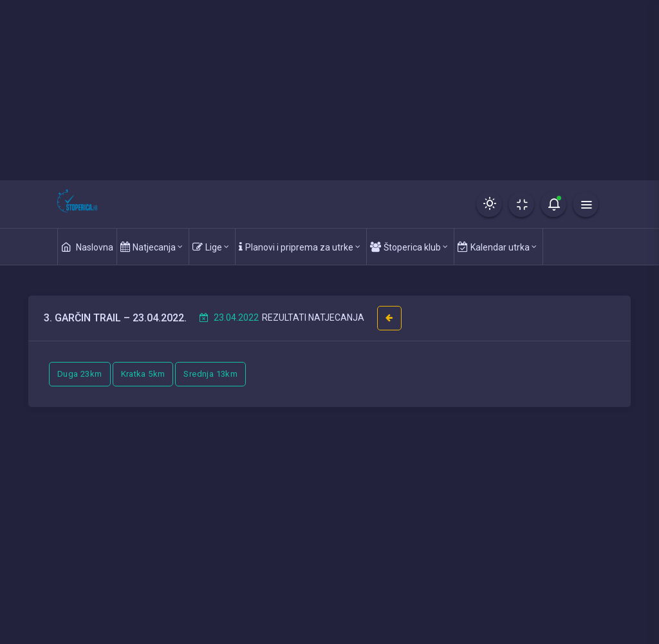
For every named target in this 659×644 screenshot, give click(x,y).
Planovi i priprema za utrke (300, 247)
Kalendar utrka (497, 247)
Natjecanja (152, 247)
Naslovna (87, 247)
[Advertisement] (329, 90)
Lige (211, 247)
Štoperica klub (409, 247)
